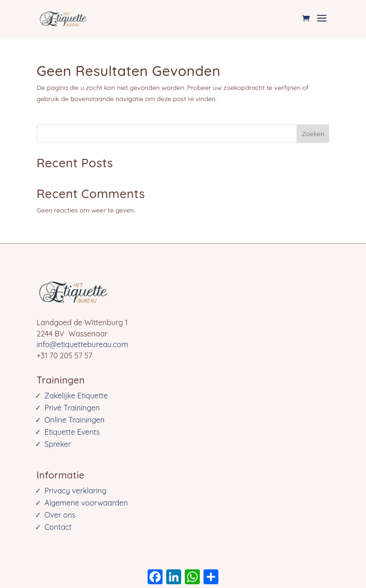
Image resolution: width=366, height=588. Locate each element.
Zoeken (313, 134)
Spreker (58, 444)
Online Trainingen (75, 420)
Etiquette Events (72, 432)
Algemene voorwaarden (86, 503)
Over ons (60, 515)
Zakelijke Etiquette (76, 396)
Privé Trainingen (72, 408)
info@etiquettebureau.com (82, 344)
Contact (58, 527)
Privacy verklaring (76, 491)
